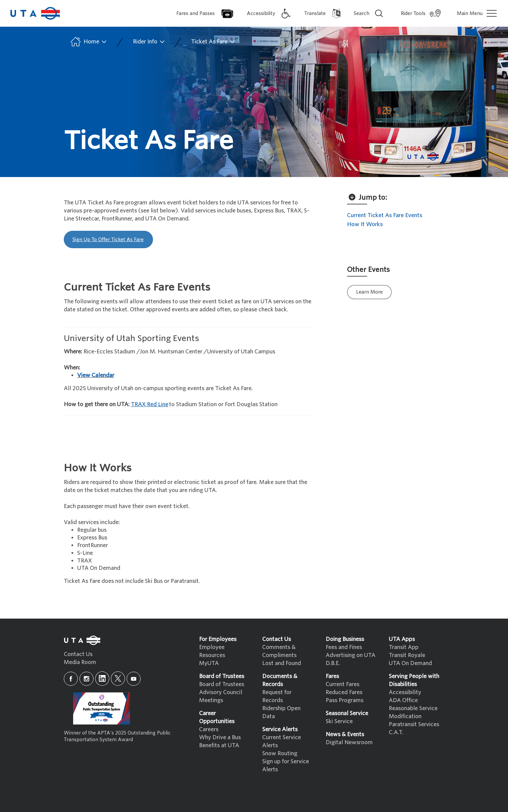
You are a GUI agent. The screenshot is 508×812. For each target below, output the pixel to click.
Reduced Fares (344, 692)
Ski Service (339, 721)
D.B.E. (333, 663)
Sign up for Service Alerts (286, 765)
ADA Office (403, 700)
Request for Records (277, 696)
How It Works (365, 224)
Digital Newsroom (349, 742)
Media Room (80, 662)
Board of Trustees (222, 684)
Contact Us (78, 654)
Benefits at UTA (219, 745)
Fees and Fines (344, 647)
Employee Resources (212, 651)
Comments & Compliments (279, 651)
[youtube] (134, 679)
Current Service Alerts (282, 741)
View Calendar (96, 375)
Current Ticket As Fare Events (385, 215)
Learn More (369, 292)
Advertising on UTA (351, 655)
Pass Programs (345, 700)
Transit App (404, 647)
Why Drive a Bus (220, 737)
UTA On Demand (410, 663)
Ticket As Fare (213, 42)
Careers (209, 729)
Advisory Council (221, 692)
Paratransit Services (414, 724)
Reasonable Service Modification (413, 712)
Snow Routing (280, 753)
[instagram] (87, 679)
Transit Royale (407, 655)
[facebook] (71, 679)
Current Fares (343, 684)
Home (88, 42)
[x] (118, 679)
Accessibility (405, 692)
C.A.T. (396, 732)
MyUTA (209, 663)
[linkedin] (102, 679)
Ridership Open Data (281, 712)
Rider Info (149, 42)
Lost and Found (282, 663)
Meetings (211, 700)
